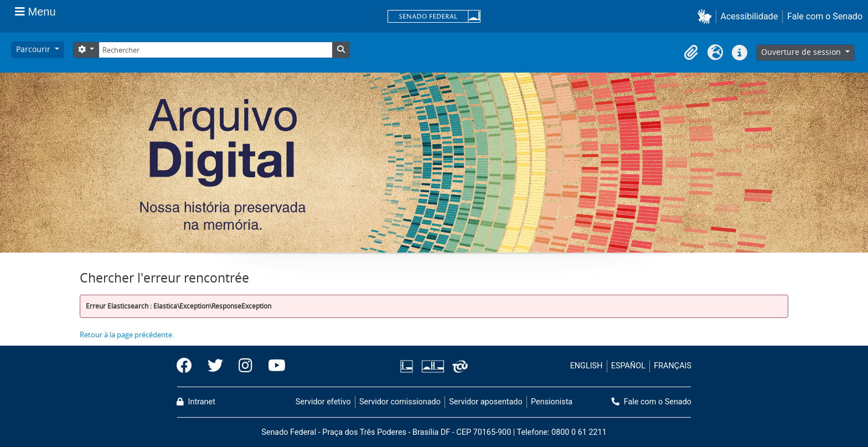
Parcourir (34, 49)
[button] (707, 16)
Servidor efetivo (323, 402)
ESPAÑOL (628, 366)
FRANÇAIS (673, 366)
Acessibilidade (750, 16)
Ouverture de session (802, 52)
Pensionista (552, 402)
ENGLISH (587, 366)
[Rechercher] (215, 50)
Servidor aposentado (485, 402)
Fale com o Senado (825, 16)
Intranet (196, 402)
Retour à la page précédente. (127, 335)
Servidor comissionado (400, 402)
